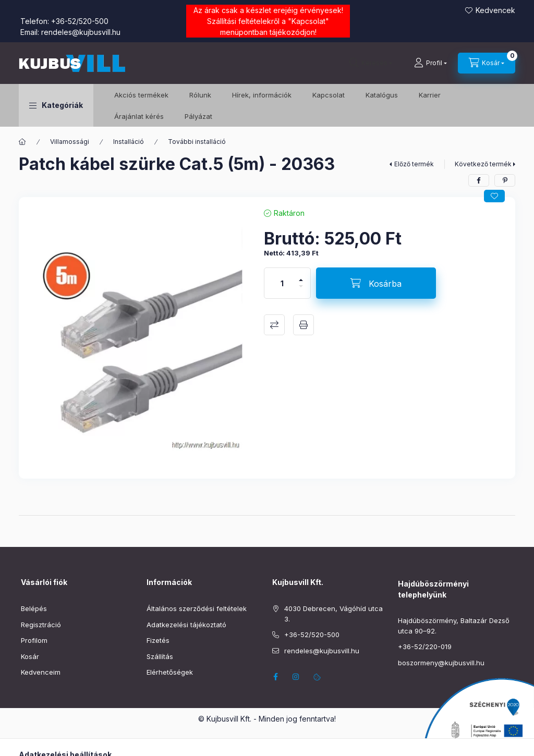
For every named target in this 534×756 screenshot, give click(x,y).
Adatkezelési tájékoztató (186, 625)
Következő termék (483, 164)
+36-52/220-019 (425, 647)
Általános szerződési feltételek (197, 608)
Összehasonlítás (274, 325)
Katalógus (382, 95)
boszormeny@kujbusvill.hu (441, 663)
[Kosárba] (376, 283)
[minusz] (301, 291)
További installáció (197, 142)
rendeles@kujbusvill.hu (81, 32)
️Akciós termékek (141, 95)
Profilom (34, 640)
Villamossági (70, 142)
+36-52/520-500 (80, 21)
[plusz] (301, 276)
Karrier (430, 95)
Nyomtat (304, 325)
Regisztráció (41, 625)
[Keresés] (371, 63)
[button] (56, 105)
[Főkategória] (22, 142)
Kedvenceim (41, 672)
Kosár (30, 656)
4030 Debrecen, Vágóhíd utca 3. (333, 614)
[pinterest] (505, 180)
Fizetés (158, 640)
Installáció (129, 142)
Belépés (34, 608)
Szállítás (160, 656)
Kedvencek (495, 10)
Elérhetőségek (170, 672)
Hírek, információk (262, 95)
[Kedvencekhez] (494, 196)
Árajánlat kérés (139, 116)
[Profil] (430, 63)
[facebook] (479, 180)
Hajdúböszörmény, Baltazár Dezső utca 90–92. (454, 626)
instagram (296, 677)
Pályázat (198, 116)
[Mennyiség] (282, 283)
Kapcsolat (308, 21)
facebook (275, 677)
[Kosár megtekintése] (487, 63)
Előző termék (414, 164)
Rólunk (200, 95)
